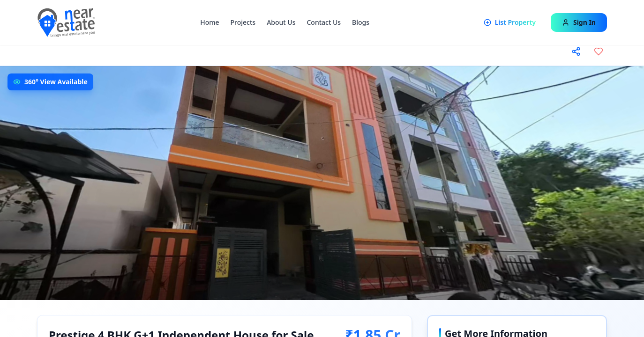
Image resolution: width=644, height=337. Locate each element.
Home (210, 22)
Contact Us (324, 22)
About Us (281, 22)
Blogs (361, 22)
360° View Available (56, 82)
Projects (243, 22)
